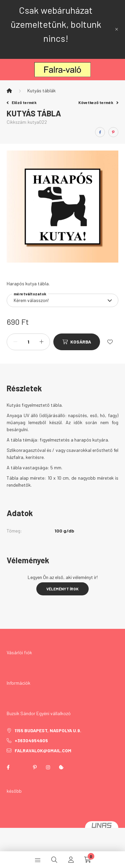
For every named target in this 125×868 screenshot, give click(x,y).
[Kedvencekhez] (110, 342)
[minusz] (15, 342)
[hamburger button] (38, 860)
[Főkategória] (9, 91)
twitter (21, 767)
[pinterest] (113, 132)
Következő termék (98, 102)
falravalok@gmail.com (43, 750)
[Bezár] (117, 29)
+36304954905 (31, 740)
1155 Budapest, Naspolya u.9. (48, 730)
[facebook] (100, 132)
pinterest (35, 767)
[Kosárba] (77, 342)
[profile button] (71, 860)
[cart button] (88, 860)
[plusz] (41, 342)
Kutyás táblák (41, 90)
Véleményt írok (62, 589)
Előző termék (22, 102)
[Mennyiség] (28, 342)
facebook (8, 767)
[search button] (54, 860)
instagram (48, 767)
